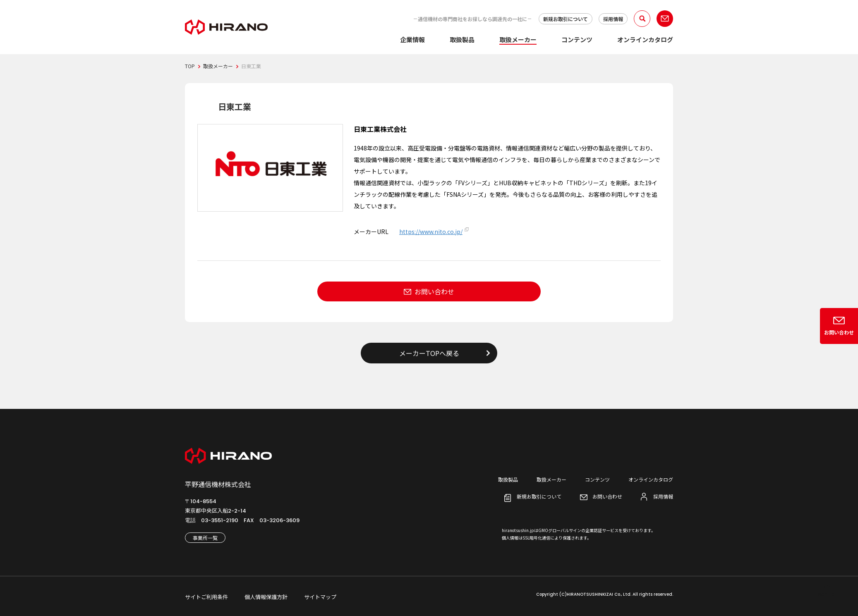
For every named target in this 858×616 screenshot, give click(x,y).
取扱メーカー (518, 39)
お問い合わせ (434, 291)
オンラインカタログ (645, 39)
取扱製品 (462, 39)
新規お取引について (566, 19)
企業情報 (412, 39)
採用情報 (613, 19)
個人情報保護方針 (266, 597)
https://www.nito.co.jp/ (431, 232)
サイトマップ (320, 597)
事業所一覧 (205, 538)
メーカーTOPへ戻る (429, 353)
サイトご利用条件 (206, 597)
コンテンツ (577, 39)
